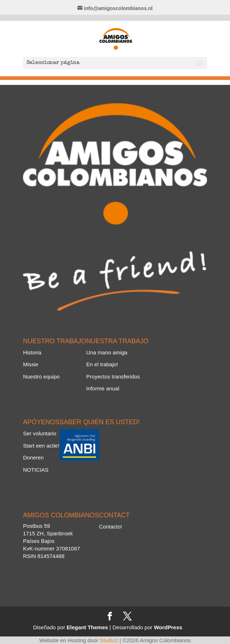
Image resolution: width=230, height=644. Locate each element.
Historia (32, 352)
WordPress (168, 627)
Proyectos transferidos (113, 377)
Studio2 (109, 640)
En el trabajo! (102, 364)
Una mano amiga (107, 352)
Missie (31, 364)
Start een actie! (41, 446)
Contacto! (111, 527)
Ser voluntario (40, 433)
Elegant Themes (87, 627)
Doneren (33, 457)
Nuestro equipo (41, 377)
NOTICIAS (36, 470)
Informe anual (103, 388)
